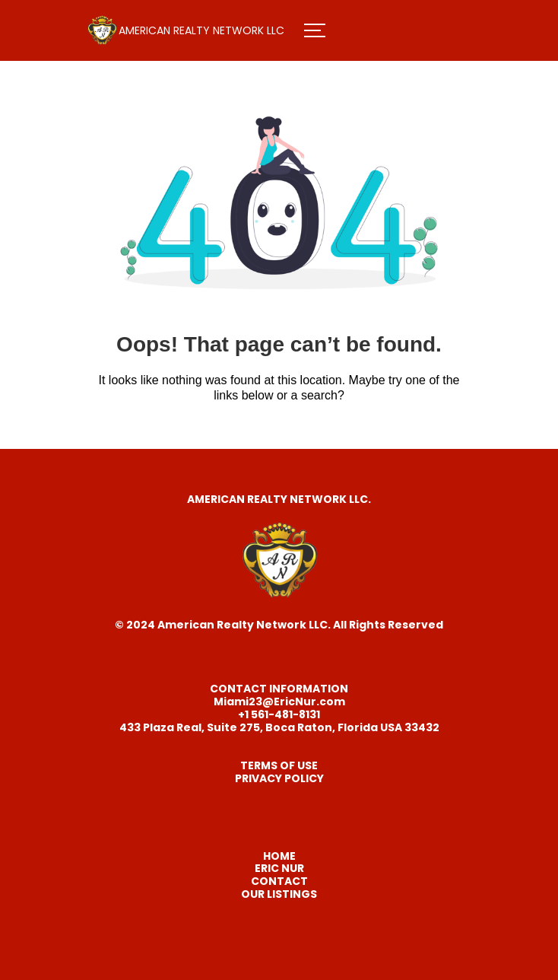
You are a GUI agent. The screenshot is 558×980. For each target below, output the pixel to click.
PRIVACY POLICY (279, 778)
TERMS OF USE (279, 765)
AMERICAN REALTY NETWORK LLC (201, 30)
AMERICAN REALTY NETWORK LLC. (279, 499)
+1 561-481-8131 (279, 714)
